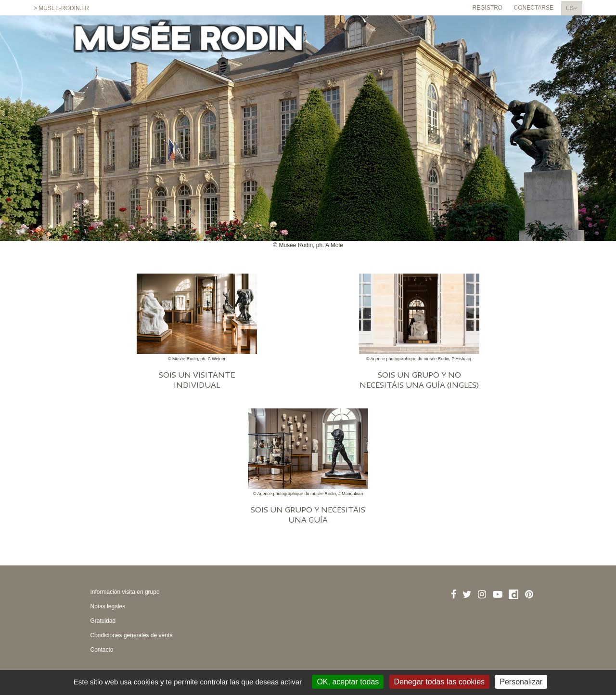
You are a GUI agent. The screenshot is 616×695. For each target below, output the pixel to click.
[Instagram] (482, 594)
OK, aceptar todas (348, 682)
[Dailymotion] (513, 594)
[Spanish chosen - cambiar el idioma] (572, 8)
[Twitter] (467, 594)
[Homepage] (189, 42)
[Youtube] (498, 594)
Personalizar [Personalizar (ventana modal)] (521, 682)
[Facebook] (454, 594)
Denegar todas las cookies (440, 682)
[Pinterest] (529, 594)
